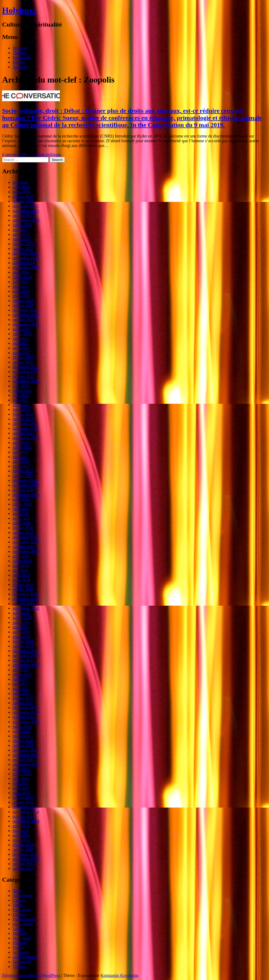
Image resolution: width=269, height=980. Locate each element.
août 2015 (21, 769)
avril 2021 (21, 461)
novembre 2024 (26, 258)
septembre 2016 (26, 722)
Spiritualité (22, 57)
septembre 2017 (26, 665)
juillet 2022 (22, 391)
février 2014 (23, 845)
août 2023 (21, 329)
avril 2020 (21, 518)
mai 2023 (20, 343)
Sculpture (21, 952)
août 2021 (21, 443)
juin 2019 (21, 566)
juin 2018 (21, 622)
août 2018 (21, 613)
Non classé (22, 938)
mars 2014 (21, 840)
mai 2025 (20, 230)
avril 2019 (21, 575)
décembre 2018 (25, 594)
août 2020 (21, 499)
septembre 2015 (26, 764)
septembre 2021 (26, 438)
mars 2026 (21, 192)
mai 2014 (20, 831)
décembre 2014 (25, 807)
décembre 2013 (25, 854)
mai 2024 (20, 286)
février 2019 (23, 585)
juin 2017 (21, 679)
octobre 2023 (24, 320)
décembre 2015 (25, 750)
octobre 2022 (24, 376)
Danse (18, 905)
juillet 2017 (22, 674)
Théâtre (19, 53)
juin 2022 (21, 395)
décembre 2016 (25, 708)
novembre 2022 (26, 372)
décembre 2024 (25, 253)
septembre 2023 (26, 324)
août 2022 (21, 386)
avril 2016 (21, 731)
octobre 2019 (24, 547)
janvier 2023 (23, 362)
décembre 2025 (25, 206)
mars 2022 (21, 409)
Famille (19, 62)
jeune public (23, 924)
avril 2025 (21, 234)
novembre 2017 (26, 655)
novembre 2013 (26, 859)
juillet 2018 (22, 618)
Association (23, 895)
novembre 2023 (26, 315)
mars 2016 (21, 736)
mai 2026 (20, 182)
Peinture (20, 943)
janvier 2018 (23, 646)
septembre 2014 (26, 821)
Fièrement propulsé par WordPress (31, 975)
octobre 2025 (24, 215)
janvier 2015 (23, 802)
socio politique (49, 154)
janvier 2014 (23, 849)
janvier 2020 (23, 532)
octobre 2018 (24, 603)
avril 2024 (21, 291)
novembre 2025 (26, 211)
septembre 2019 (26, 551)
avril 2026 (21, 187)
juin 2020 (21, 509)
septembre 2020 (26, 495)
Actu (17, 891)
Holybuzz (19, 10)
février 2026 (23, 196)
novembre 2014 (26, 812)
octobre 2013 (24, 864)
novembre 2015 (26, 755)
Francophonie (24, 919)
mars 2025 (21, 239)
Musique (20, 48)
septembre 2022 (26, 381)
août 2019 (21, 556)
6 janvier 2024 (14, 154)
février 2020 (23, 528)
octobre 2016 (24, 717)
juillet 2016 (22, 726)
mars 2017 (21, 693)
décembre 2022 (25, 367)
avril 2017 (21, 689)
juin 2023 (21, 338)
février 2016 (23, 741)
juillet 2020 (22, 504)
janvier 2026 (23, 201)
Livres (18, 929)
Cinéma (19, 900)
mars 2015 (21, 793)
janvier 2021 (23, 476)
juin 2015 (21, 779)
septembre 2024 (26, 267)
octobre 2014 (24, 816)
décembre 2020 (25, 480)
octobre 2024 (24, 263)
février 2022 (23, 414)
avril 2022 (21, 405)
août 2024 (21, 272)
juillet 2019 (22, 561)
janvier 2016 (23, 745)
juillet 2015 (22, 774)
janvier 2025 (23, 249)
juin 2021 (21, 452)
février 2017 (23, 698)
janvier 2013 (23, 868)
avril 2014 (21, 835)
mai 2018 (20, 627)
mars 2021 (21, 466)
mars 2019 (21, 580)
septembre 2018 (26, 608)
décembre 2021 (25, 424)
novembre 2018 (26, 599)
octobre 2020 (24, 490)
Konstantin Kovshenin (120, 975)
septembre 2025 (26, 220)
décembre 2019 (25, 537)
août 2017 (21, 670)
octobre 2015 (24, 760)
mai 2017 (20, 684)
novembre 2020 (26, 485)
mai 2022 (20, 400)
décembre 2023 (25, 310)
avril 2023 (21, 348)
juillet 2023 (22, 334)
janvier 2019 (23, 589)
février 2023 (23, 357)
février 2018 (23, 641)
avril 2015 (21, 788)
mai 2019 (20, 570)
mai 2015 (20, 783)
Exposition (22, 910)
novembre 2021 (26, 428)
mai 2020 (20, 514)
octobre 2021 (24, 433)
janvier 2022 (23, 419)
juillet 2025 (22, 225)
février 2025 (23, 244)
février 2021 (23, 471)
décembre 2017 (25, 651)
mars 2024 (21, 296)
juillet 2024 (22, 277)
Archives (20, 67)
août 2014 (21, 826)
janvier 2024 (23, 305)
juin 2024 (21, 282)
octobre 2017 (24, 660)
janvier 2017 (23, 703)
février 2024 (23, 301)
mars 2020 (21, 523)
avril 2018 (21, 632)
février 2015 (23, 797)
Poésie (18, 948)
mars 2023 (21, 353)
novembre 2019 (26, 542)
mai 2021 (20, 457)
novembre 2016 (26, 712)
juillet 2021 (22, 447)
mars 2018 (21, 637)
